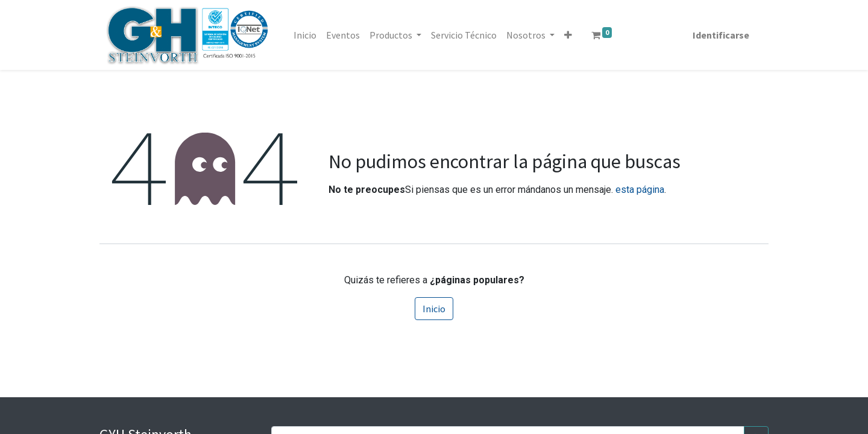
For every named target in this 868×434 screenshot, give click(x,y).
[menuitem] (305, 35)
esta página (640, 190)
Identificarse (721, 35)
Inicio (434, 309)
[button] (568, 35)
